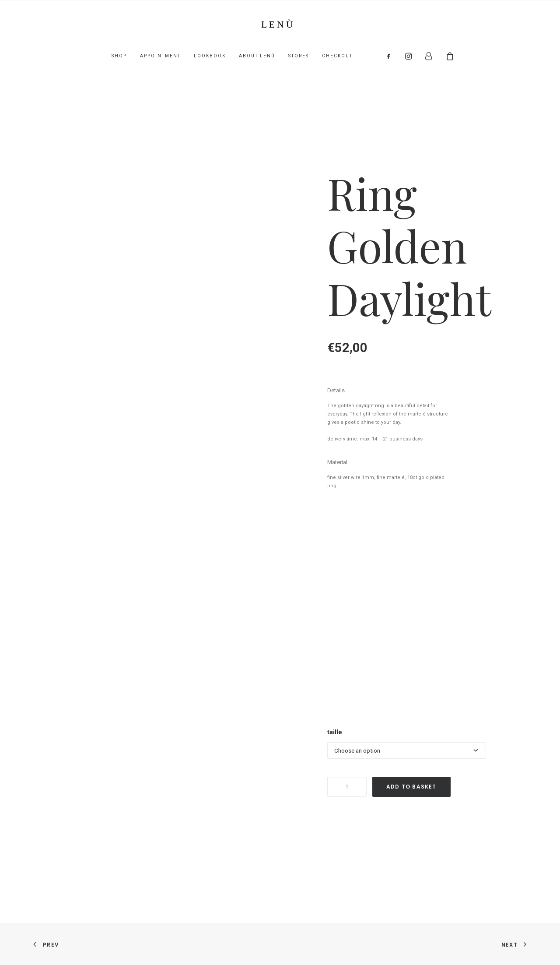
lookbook (210, 56)
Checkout (337, 56)
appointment (160, 56)
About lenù (257, 56)
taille (335, 732)
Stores (299, 56)
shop (119, 56)
